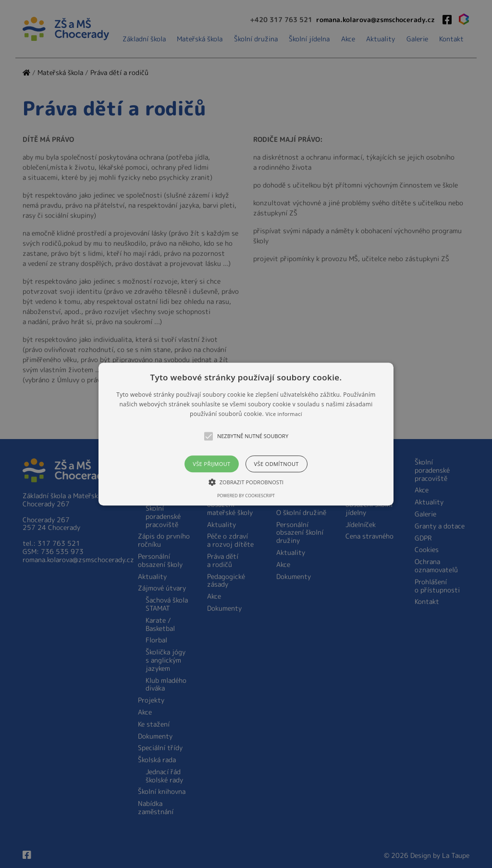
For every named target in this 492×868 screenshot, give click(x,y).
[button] (246, 434)
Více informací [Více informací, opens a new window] (284, 414)
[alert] (246, 434)
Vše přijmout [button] (211, 464)
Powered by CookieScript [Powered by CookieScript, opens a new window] (246, 496)
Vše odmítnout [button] (277, 464)
